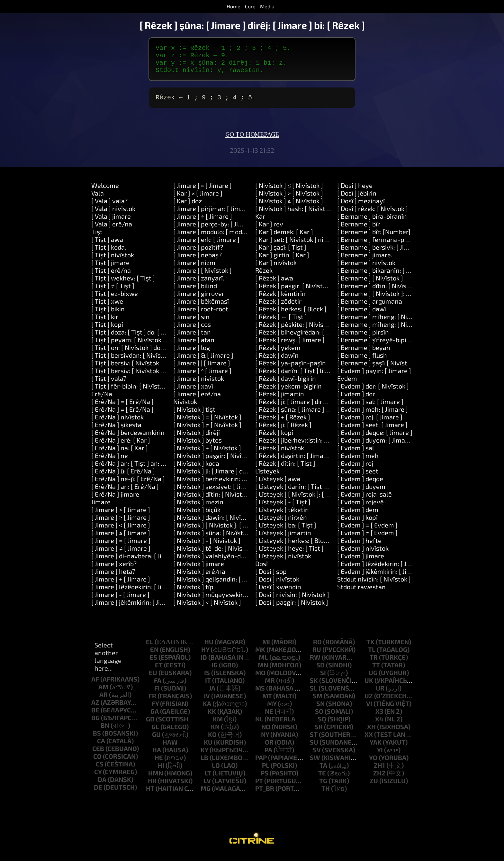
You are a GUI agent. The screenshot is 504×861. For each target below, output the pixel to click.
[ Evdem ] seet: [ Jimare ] (372, 431)
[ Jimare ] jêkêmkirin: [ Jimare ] (135, 609)
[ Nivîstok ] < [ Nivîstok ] (207, 609)
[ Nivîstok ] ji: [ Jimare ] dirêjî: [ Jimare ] (228, 477)
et (159, 671)
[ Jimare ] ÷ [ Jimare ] (203, 223)
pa (268, 756)
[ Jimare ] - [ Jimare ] (120, 601)
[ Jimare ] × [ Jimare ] (203, 192)
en (154, 656)
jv (207, 702)
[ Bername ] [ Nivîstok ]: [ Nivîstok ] (387, 300)
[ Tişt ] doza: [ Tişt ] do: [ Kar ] (133, 338)
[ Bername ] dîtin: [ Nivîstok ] (378, 292)
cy (98, 778)
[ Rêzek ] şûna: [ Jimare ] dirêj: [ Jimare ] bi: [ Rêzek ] (328, 416)
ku (208, 748)
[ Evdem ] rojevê (360, 508)
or (269, 748)
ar (104, 701)
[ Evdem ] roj (355, 470)
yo (373, 764)
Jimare (101, 508)
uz (369, 702)
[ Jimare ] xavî (193, 392)
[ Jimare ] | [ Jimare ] (202, 369)
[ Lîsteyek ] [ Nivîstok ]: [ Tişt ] (298, 500)
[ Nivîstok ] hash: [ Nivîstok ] (295, 215)
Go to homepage (252, 141)
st (314, 741)
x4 (379, 725)
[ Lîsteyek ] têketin (282, 516)
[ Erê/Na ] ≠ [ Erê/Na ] (122, 416)
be (95, 716)
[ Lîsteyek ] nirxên (281, 524)
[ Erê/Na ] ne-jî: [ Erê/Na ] (128, 485)
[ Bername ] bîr (359, 230)
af (95, 685)
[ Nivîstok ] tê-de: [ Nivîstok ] (214, 554)
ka (207, 710)
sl (314, 694)
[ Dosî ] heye (355, 192)
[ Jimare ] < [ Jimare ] (121, 531)
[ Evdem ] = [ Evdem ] (367, 531)
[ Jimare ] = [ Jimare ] (121, 547)
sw (315, 764)
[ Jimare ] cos (192, 331)
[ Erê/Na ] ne (110, 462)
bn (105, 732)
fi (157, 694)
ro (317, 648)
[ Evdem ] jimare (361, 562)
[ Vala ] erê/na (112, 230)
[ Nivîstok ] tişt (194, 416)
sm (318, 702)
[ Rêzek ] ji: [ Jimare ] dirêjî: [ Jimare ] (307, 408)
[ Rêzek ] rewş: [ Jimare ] (290, 346)
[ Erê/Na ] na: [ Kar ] (120, 454)
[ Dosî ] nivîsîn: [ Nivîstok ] (292, 601)
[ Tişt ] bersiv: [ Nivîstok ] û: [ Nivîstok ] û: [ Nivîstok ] (166, 377)
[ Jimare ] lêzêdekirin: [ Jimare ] (136, 593)
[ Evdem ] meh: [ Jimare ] (373, 416)
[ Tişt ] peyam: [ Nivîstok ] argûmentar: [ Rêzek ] (160, 346)
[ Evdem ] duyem (361, 493)
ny (265, 741)
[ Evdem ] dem (358, 516)
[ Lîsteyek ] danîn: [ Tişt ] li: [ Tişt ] (303, 493)
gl (155, 733)
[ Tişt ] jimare (110, 269)
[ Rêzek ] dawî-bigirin (286, 385)
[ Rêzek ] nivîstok (280, 454)
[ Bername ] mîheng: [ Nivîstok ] (383, 323)
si (323, 679)
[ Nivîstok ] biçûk (197, 516)
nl (259, 725)
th (326, 795)
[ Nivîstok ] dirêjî (197, 439)
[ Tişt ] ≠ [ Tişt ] (113, 292)
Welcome (105, 192)
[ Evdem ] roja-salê (364, 500)
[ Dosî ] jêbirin (357, 199)
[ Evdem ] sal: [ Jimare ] (370, 408)
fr (152, 702)
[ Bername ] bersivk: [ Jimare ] (380, 253)
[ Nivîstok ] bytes (198, 446)
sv (317, 756)
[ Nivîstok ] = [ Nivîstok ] (207, 423)
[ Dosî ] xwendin (278, 593)
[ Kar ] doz (188, 207)
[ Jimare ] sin (191, 323)
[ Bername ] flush (362, 362)
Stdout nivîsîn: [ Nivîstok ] (374, 585)
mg (206, 795)
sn (320, 710)
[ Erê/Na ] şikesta (116, 431)
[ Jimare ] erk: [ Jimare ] (206, 246)
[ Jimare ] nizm (194, 269)
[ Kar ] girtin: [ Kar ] (282, 261)
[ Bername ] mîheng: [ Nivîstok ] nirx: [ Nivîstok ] (406, 331)
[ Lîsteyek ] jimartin (283, 539)
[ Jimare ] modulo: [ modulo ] (214, 238)
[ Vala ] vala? (109, 207)
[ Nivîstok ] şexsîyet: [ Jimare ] (216, 493)
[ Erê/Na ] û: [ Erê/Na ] (123, 477)
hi (161, 772)
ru (317, 656)
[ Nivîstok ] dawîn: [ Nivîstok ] (215, 524)
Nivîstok (185, 408)
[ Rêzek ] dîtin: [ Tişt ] (285, 470)
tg (323, 787)
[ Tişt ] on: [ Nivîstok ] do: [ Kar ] (136, 354)
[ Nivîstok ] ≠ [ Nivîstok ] (207, 431)
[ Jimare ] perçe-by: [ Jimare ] (215, 230)
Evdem (347, 385)
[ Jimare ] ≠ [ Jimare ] (121, 554)
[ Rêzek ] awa (274, 284)
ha (157, 756)
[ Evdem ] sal (356, 454)
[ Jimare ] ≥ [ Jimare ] (121, 524)
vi (369, 710)
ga (155, 718)
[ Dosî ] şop (271, 578)
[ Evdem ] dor (356, 400)
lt (208, 779)
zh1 (379, 772)
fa (158, 687)
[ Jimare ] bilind (195, 292)
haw (170, 748)
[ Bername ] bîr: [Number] (374, 238)
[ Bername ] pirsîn (363, 338)
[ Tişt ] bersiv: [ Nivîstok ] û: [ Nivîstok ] (146, 369)
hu (209, 648)
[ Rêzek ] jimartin (280, 400)
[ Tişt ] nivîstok (113, 261)
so (319, 718)
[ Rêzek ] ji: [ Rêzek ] (283, 431)
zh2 (379, 779)
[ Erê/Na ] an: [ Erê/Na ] (125, 493)
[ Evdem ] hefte (359, 547)
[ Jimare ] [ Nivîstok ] (203, 277)
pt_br (265, 795)
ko (212, 741)
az (95, 709)
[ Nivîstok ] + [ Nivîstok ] (207, 454)
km (218, 725)
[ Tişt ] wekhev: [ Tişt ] (123, 284)
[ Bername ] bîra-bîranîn (372, 223)
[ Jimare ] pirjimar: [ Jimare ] (213, 215)
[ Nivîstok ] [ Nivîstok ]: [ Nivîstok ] (222, 531)
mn (263, 671)
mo (260, 679)
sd (320, 671)
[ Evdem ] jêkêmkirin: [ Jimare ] (381, 578)
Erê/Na (102, 400)
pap (261, 764)
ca (101, 747)
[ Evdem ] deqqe (360, 485)
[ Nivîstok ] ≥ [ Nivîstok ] (289, 207)
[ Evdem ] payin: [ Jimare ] (374, 377)
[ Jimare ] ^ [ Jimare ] (202, 377)
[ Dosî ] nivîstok (277, 585)
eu (153, 679)
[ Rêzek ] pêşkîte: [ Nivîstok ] (296, 331)
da (102, 786)
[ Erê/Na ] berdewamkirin (128, 439)
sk (314, 687)
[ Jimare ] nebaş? (198, 261)
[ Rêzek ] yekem (278, 354)
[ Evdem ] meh (358, 462)
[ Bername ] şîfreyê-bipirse (376, 346)
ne (269, 718)
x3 (379, 718)
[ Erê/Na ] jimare (115, 500)
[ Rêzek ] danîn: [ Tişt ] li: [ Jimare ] (304, 377)
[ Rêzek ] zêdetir (278, 307)
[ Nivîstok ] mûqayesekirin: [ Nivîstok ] (228, 601)
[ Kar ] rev (269, 230)
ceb (98, 755)
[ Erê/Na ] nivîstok (117, 423)
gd (150, 725)
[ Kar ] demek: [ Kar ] (284, 238)
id (204, 664)
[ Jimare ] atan (194, 346)
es (153, 664)
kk (212, 718)
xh (371, 733)
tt (376, 671)
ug (373, 679)
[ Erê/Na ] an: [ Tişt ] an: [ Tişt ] (135, 470)
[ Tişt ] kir (105, 323)
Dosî (261, 570)
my (272, 710)
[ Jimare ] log (192, 354)
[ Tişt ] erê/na (111, 277)
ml (263, 664)
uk (369, 687)
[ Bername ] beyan (364, 354)
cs (100, 770)
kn (215, 733)
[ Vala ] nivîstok (113, 215)
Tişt (97, 238)
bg (95, 724)
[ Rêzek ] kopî (274, 439)
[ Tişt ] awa (107, 246)
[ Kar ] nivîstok (276, 269)
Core (250, 6)
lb (204, 764)
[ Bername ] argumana (370, 307)
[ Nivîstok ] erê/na (199, 578)
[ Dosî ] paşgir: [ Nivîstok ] (292, 609)
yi (380, 756)
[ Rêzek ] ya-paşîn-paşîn (291, 369)
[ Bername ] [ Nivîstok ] (370, 284)
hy (205, 656)
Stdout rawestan (361, 593)
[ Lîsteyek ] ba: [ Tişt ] (286, 531)
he (159, 764)
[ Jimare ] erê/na (197, 400)
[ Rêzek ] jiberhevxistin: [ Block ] (301, 446)
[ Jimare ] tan (192, 338)
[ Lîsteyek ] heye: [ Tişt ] (289, 554)
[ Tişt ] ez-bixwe (115, 300)
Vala (98, 199)
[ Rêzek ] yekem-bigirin (288, 392)
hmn (156, 779)
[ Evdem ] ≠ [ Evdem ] (367, 539)
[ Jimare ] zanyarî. (199, 284)
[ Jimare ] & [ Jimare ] (203, 362)
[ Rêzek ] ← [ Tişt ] (281, 323)
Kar (260, 223)
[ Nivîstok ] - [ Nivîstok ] (207, 547)
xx (369, 741)
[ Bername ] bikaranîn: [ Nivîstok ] (385, 277)
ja (212, 694)
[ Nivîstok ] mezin (198, 508)
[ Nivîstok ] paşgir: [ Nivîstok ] (215, 462)
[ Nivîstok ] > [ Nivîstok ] (289, 199)
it (208, 687)
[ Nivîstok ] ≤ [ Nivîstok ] (289, 192)
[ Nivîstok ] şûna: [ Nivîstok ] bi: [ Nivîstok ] (233, 539)
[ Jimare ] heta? (113, 578)
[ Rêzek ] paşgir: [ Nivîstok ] (294, 292)
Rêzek (264, 277)
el (150, 648)
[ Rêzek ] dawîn (277, 362)
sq (322, 725)
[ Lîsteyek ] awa (278, 485)
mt (267, 702)
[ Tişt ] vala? (109, 385)
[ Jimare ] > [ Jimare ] (121, 516)
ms (260, 694)
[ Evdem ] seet (358, 477)
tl (372, 656)
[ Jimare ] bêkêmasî (201, 307)
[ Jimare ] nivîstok (199, 385)
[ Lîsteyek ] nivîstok (283, 562)
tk (370, 648)
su (314, 748)
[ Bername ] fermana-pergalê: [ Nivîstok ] (397, 246)
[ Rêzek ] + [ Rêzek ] (283, 423)
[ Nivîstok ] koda (196, 470)
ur (380, 694)
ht (150, 795)
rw (315, 664)
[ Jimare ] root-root (201, 315)
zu (374, 787)
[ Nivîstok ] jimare (199, 570)
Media (267, 6)
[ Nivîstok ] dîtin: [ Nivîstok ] (213, 500)
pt (259, 787)
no (266, 733)
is (207, 679)
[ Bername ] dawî (362, 315)
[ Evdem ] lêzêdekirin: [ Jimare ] (382, 570)
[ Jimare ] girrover (199, 300)
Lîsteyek (267, 477)
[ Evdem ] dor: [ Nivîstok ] (373, 392)
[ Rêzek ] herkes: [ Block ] (291, 315)
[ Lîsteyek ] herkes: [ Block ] (294, 547)
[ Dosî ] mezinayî (361, 207)
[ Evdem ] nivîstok (363, 554)
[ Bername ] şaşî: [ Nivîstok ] (377, 369)
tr (374, 664)
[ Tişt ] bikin (108, 315)
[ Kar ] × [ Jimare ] (198, 199)
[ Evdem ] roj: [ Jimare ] (370, 423)
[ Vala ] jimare (111, 223)
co (97, 763)
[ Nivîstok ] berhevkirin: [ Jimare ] (221, 485)
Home (234, 6)
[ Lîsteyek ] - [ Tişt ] (283, 508)
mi (266, 648)
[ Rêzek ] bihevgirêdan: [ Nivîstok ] (304, 338)
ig (215, 671)
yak (376, 748)
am (103, 693)
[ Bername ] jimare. (365, 261)
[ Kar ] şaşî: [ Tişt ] (281, 253)
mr (270, 687)
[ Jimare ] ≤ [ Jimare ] (121, 539)
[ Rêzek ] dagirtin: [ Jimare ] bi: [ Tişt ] (308, 462)
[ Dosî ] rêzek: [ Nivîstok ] (373, 215)
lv (207, 787)
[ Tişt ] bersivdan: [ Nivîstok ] (132, 362)
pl (266, 772)
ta (323, 772)
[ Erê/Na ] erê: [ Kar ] (121, 446)
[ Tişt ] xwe (107, 307)
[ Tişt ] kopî (107, 331)
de (98, 793)
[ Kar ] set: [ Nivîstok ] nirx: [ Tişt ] (303, 246)
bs (97, 739)
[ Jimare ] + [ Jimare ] (121, 585)
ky (204, 756)
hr (152, 787)
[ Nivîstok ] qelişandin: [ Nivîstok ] (221, 585)
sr (319, 733)
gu (156, 741)
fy (155, 710)
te (322, 779)
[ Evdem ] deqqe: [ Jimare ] (375, 439)
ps (265, 779)
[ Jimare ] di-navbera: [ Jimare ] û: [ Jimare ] (153, 562)
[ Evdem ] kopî (357, 524)
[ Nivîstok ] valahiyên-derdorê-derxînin (230, 562)
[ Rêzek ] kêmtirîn (280, 300)
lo (216, 772)
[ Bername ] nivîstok (366, 269)
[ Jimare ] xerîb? (114, 570)
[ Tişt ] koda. (109, 253)
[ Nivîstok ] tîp (193, 593)
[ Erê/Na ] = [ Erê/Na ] (122, 408)
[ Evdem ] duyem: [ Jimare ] (376, 446)
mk (260, 656)
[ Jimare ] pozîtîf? (198, 253)
